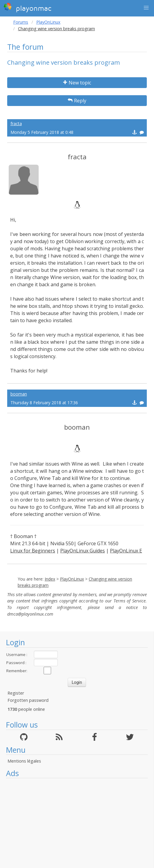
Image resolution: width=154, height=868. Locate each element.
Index (50, 579)
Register (16, 693)
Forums (21, 22)
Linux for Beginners (33, 551)
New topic (77, 83)
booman (19, 394)
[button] (146, 8)
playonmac (27, 7)
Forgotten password (28, 700)
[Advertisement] (77, 823)
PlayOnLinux (48, 22)
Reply (77, 101)
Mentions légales (24, 761)
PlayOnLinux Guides (83, 551)
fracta (16, 124)
